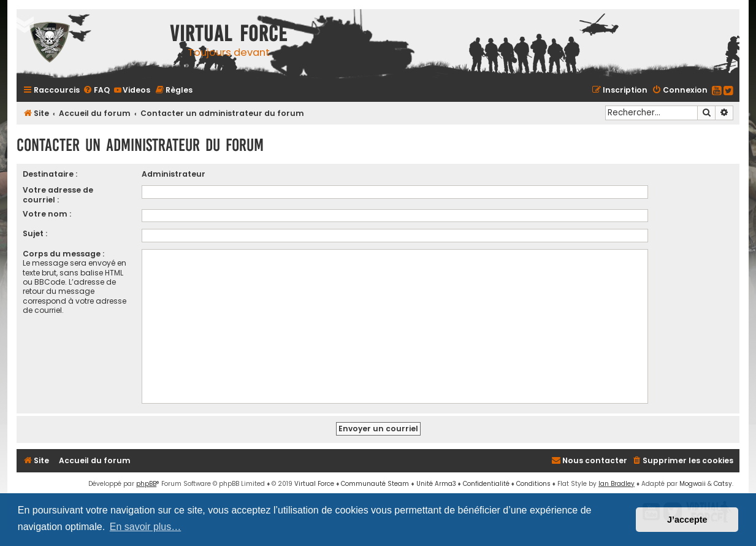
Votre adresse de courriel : (58, 194)
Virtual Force (314, 484)
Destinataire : (50, 174)
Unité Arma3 (436, 484)
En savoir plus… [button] (146, 527)
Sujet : (35, 233)
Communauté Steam (375, 484)
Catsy (723, 484)
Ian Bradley (617, 484)
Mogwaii (693, 484)
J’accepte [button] (687, 520)
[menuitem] (96, 90)
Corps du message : (63, 254)
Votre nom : (47, 214)
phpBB (146, 484)
